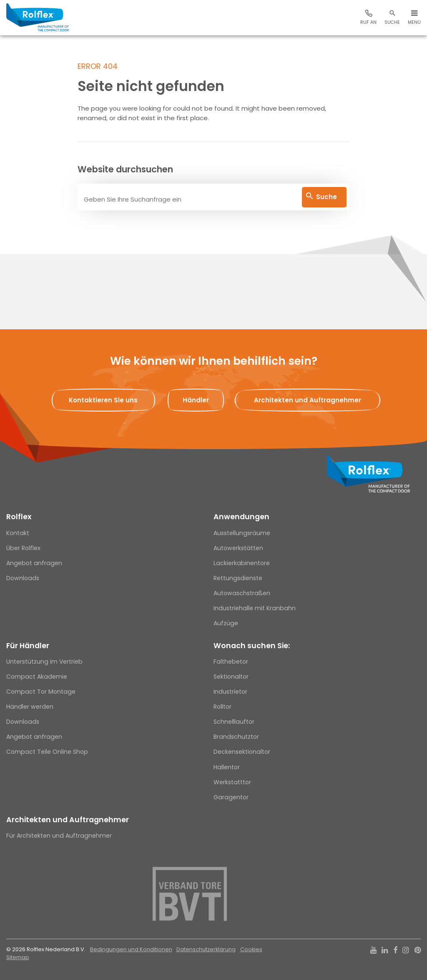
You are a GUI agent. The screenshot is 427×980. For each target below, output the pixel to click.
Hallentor (227, 767)
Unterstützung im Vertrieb (44, 662)
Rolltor (222, 707)
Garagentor (231, 797)
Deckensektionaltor (242, 752)
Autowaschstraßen (242, 593)
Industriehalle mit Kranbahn (255, 608)
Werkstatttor (232, 782)
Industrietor (230, 692)
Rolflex (19, 517)
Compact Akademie (37, 677)
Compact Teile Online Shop (47, 752)
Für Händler (28, 646)
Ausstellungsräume (242, 533)
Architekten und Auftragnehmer (68, 820)
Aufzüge (226, 623)
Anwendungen (241, 517)
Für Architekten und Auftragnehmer (59, 836)
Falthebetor (231, 662)
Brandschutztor (236, 737)
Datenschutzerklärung (206, 949)
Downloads (23, 578)
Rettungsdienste (238, 578)
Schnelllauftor (234, 722)
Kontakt (18, 533)
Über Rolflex (23, 548)
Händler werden (30, 707)
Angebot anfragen (34, 563)
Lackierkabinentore (242, 563)
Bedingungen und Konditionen (131, 949)
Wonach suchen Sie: (252, 646)
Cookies (251, 949)
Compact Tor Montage (41, 692)
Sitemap (18, 957)
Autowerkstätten (238, 548)
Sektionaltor (231, 677)
